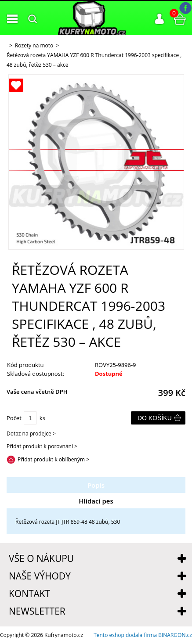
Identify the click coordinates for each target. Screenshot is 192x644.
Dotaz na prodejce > (31, 434)
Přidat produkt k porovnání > (42, 446)
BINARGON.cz (175, 635)
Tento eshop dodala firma (125, 635)
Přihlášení (159, 19)
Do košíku (155, 418)
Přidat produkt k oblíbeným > (53, 459)
